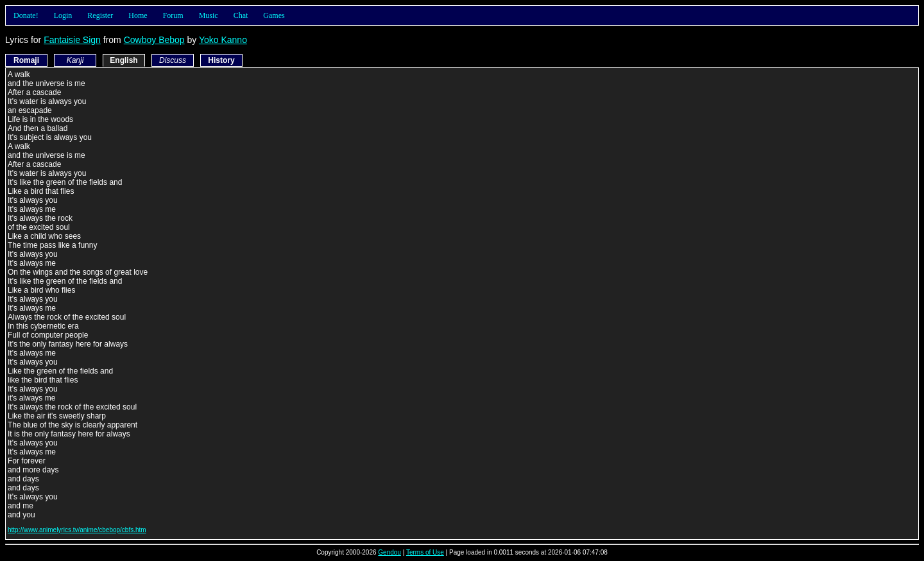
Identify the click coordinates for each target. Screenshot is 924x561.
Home (138, 15)
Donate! (26, 15)
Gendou (389, 552)
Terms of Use (425, 552)
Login (63, 15)
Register (100, 15)
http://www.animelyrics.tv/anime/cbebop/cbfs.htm (77, 530)
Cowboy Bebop (154, 40)
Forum (173, 15)
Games (274, 15)
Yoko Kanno (223, 40)
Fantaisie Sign (72, 40)
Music (209, 15)
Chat (241, 15)
